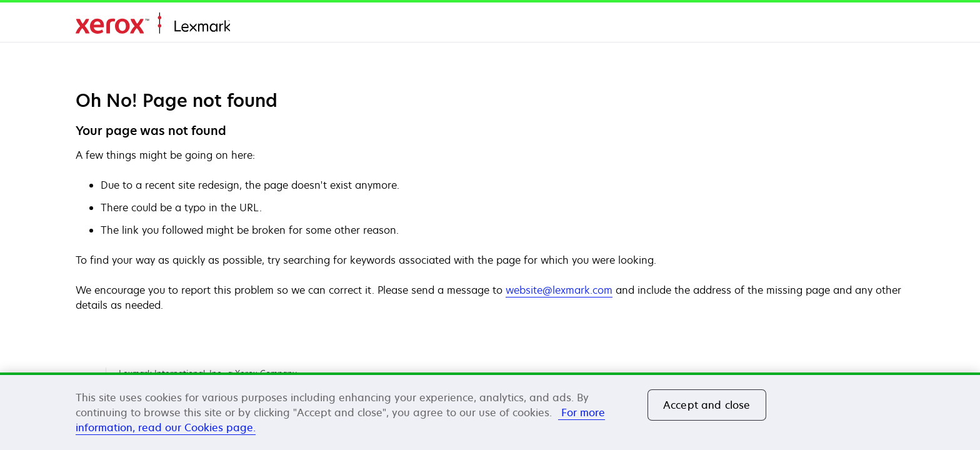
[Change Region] (889, 25)
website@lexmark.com (559, 290)
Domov (153, 23)
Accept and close (707, 405)
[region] (490, 411)
